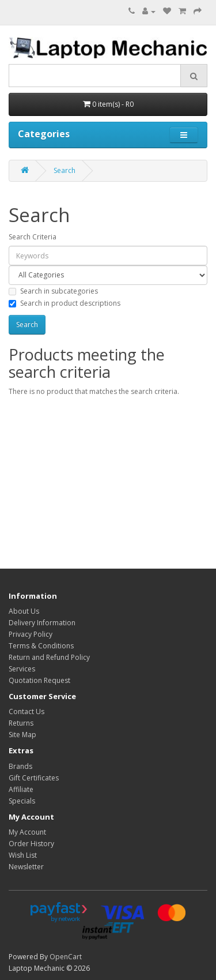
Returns (21, 723)
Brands (20, 766)
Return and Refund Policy (49, 657)
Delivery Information (42, 623)
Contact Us (26, 711)
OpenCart (66, 957)
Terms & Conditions (41, 646)
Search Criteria (33, 237)
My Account (27, 832)
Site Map (22, 735)
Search (65, 170)
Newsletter (26, 867)
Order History (31, 844)
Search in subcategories (53, 291)
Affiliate (21, 789)
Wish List (23, 855)
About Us (24, 611)
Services (22, 669)
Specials (22, 801)
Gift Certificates (34, 778)
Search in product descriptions (65, 303)
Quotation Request (39, 680)
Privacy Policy (31, 634)
